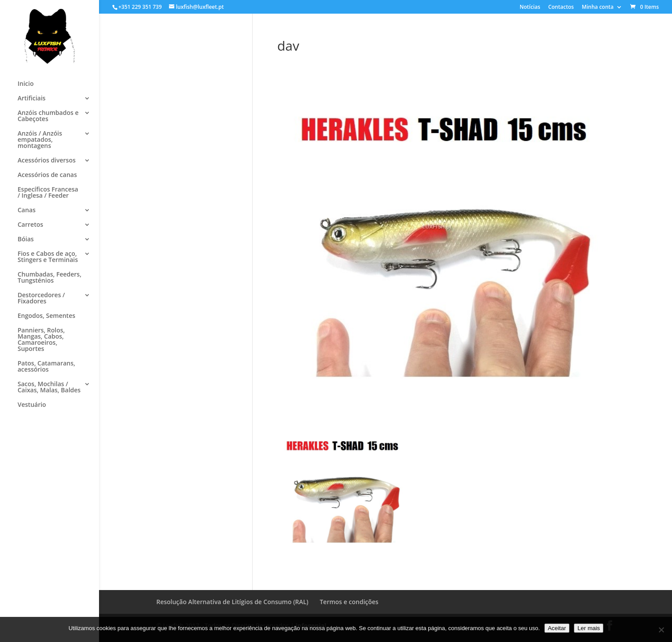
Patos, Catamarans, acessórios (46, 367)
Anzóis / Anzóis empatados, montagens (40, 140)
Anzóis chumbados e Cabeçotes (48, 116)
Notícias (530, 7)
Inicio (26, 84)
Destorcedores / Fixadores (41, 299)
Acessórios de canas (47, 175)
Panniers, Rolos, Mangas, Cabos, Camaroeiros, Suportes (41, 340)
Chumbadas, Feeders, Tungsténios (50, 278)
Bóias (26, 240)
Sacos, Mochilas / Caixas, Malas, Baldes (49, 387)
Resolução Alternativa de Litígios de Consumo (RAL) (232, 602)
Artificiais (31, 99)
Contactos (561, 7)
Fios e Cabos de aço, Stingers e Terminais (48, 257)
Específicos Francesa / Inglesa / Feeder (48, 193)
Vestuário (32, 405)
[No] (661, 630)
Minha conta (598, 7)
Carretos (30, 225)
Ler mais (589, 628)
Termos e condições (349, 602)
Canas (27, 210)
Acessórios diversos (47, 161)
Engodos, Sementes (46, 316)
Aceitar (557, 628)
